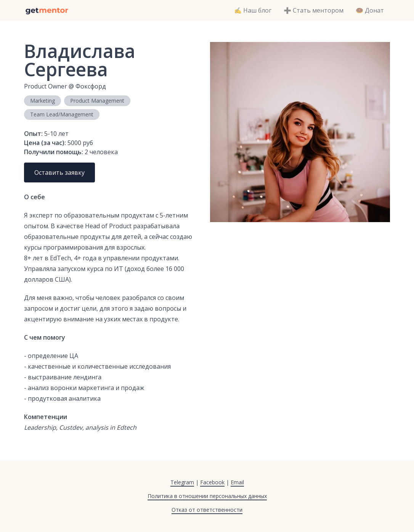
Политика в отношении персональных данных (207, 496)
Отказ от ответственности (207, 510)
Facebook (212, 482)
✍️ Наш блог (253, 10)
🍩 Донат (370, 10)
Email (237, 482)
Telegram (182, 482)
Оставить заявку (59, 172)
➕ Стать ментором (314, 10)
